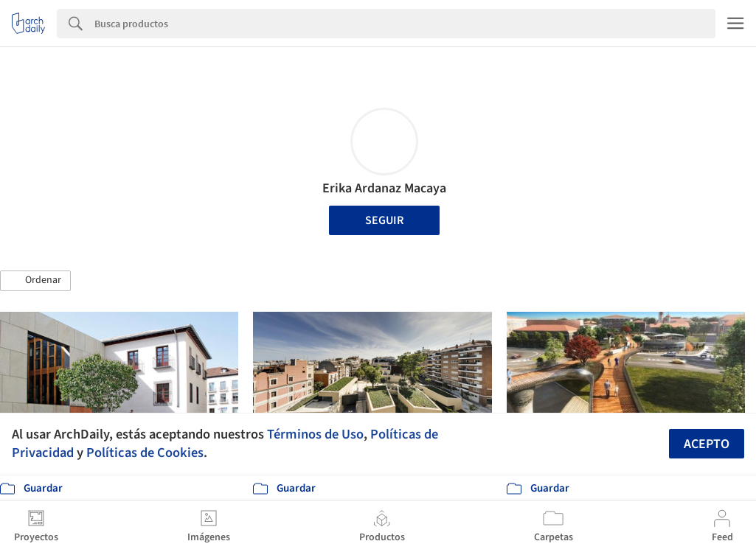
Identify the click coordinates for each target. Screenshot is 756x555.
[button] (35, 281)
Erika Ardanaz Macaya (384, 188)
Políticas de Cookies (145, 453)
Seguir (384, 220)
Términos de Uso (315, 434)
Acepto (707, 444)
